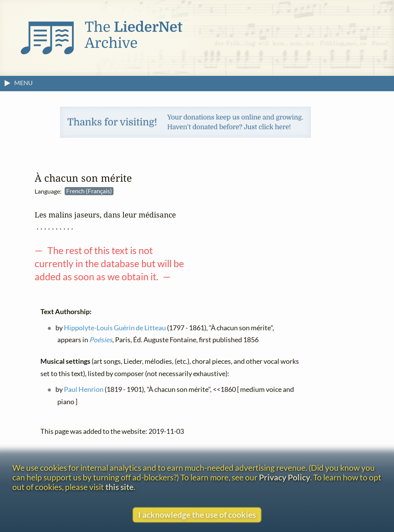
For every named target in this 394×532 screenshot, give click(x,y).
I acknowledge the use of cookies (197, 514)
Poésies (101, 340)
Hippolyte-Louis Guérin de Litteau (115, 328)
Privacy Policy (285, 477)
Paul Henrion (84, 390)
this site (119, 487)
